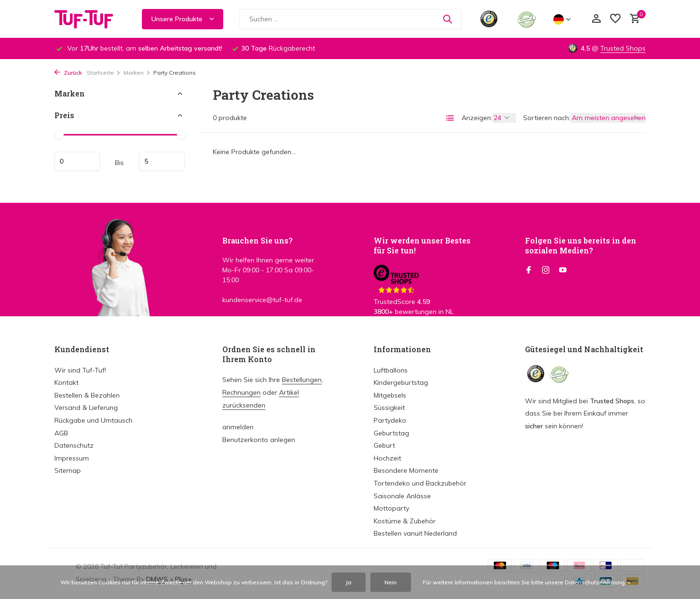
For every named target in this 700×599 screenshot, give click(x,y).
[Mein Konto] (596, 19)
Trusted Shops (623, 48)
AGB (61, 433)
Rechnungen (241, 392)
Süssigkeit (389, 408)
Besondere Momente (406, 470)
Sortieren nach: (547, 118)
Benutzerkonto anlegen (259, 440)
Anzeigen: (477, 118)
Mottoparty (391, 508)
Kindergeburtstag (401, 382)
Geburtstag (391, 433)
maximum (162, 161)
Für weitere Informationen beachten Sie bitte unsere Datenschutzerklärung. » (527, 582)
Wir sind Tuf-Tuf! (80, 370)
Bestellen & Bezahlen (87, 395)
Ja (349, 582)
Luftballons (391, 370)
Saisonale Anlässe (402, 496)
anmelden (238, 427)
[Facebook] (529, 270)
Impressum (72, 458)
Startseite (104, 73)
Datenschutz (74, 445)
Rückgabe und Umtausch (93, 420)
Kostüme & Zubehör (405, 521)
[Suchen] (350, 19)
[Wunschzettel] (615, 19)
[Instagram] (546, 270)
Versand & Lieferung (86, 408)
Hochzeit (387, 458)
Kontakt (66, 382)
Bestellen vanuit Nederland (415, 533)
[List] (450, 118)
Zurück (68, 73)
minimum (77, 161)
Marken (137, 73)
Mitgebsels (390, 395)
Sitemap (68, 470)
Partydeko (390, 420)
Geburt (384, 445)
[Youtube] (563, 270)
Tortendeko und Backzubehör (420, 483)
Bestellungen (302, 380)
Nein (391, 582)
